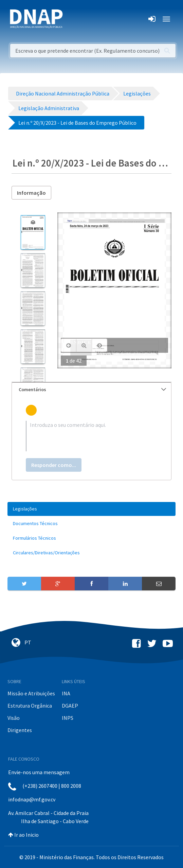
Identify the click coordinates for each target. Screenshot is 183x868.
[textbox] (91, 436)
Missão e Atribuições (31, 693)
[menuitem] (91, 509)
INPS (68, 718)
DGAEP (70, 706)
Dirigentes (20, 730)
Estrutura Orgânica (30, 706)
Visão (14, 718)
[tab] (91, 390)
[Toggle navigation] (72, 19)
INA (66, 693)
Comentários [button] (92, 389)
